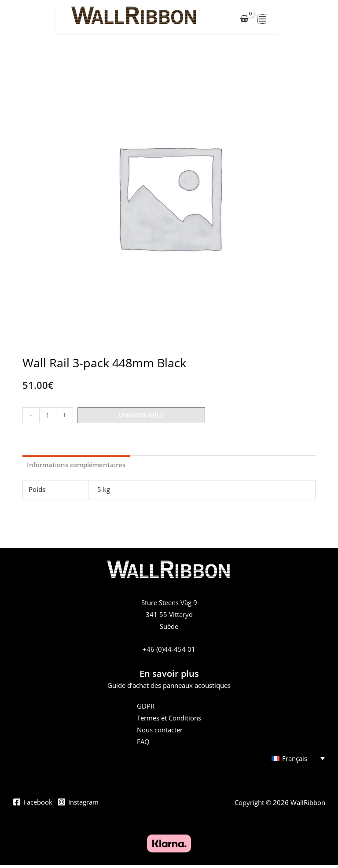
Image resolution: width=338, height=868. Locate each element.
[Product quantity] (48, 418)
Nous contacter (160, 733)
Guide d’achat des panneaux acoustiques (169, 688)
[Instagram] (78, 807)
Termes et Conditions (169, 721)
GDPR (146, 709)
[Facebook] (33, 807)
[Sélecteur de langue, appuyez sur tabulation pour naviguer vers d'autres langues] (294, 761)
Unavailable (141, 418)
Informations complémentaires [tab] (76, 468)
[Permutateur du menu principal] (314, 21)
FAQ (143, 745)
